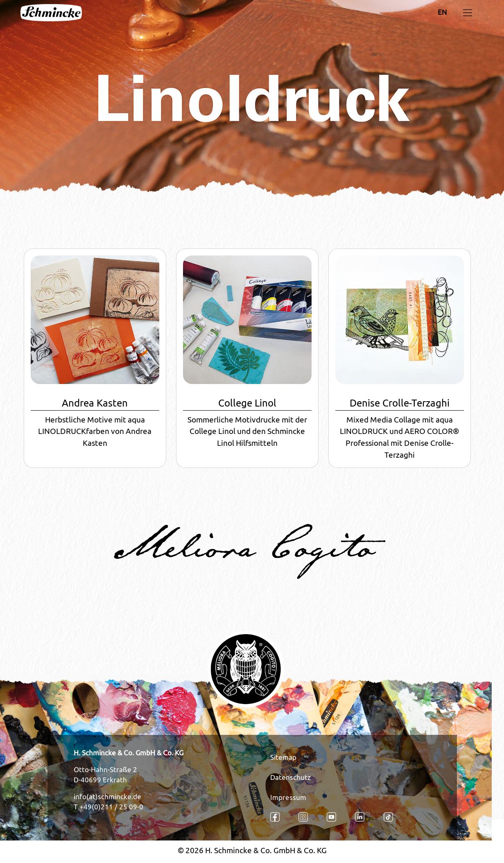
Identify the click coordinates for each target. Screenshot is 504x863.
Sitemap (283, 757)
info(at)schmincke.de (107, 797)
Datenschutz (290, 777)
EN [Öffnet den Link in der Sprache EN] (442, 12)
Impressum (288, 797)
